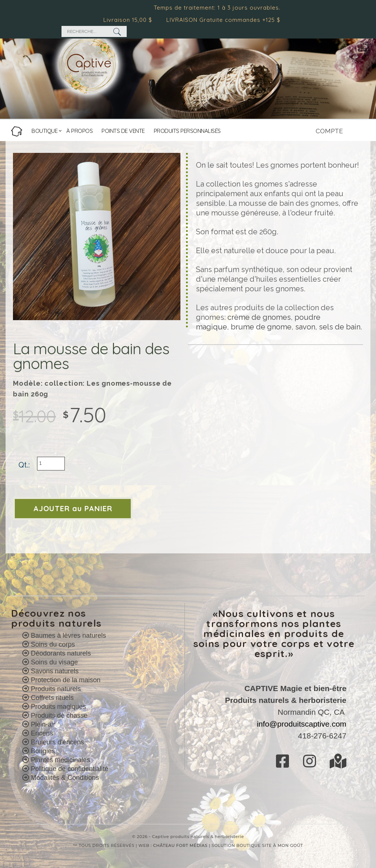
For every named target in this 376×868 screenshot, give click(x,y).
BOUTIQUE (44, 131)
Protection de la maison (66, 680)
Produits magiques (58, 707)
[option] (97, 237)
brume (242, 327)
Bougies (43, 751)
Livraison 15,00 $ (131, 20)
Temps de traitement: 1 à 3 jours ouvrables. (220, 8)
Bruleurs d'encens (57, 742)
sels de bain (340, 327)
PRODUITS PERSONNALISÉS (187, 131)
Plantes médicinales (60, 760)
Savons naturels (55, 671)
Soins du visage (54, 662)
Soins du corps (53, 644)
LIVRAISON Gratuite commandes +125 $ (226, 20)
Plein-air (43, 724)
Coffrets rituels (52, 698)
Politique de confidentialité (69, 769)
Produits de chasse (59, 715)
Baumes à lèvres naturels (68, 636)
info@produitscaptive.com (302, 724)
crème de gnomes (259, 317)
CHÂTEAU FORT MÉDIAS (180, 845)
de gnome (273, 327)
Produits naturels (56, 689)
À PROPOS (79, 131)
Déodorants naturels (61, 653)
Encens (42, 733)
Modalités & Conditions (65, 778)
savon (305, 327)
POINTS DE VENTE (123, 131)
